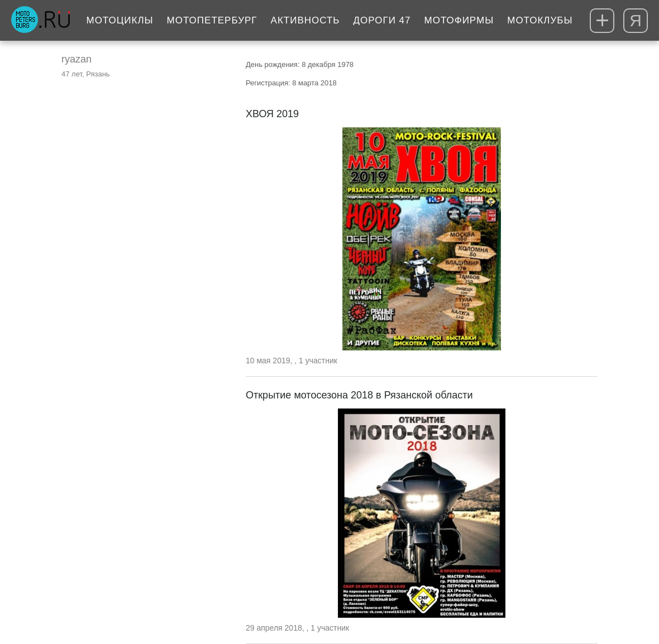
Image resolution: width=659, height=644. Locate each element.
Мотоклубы (540, 20)
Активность (305, 20)
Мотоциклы (120, 20)
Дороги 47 (382, 20)
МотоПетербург (212, 20)
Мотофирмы (459, 20)
